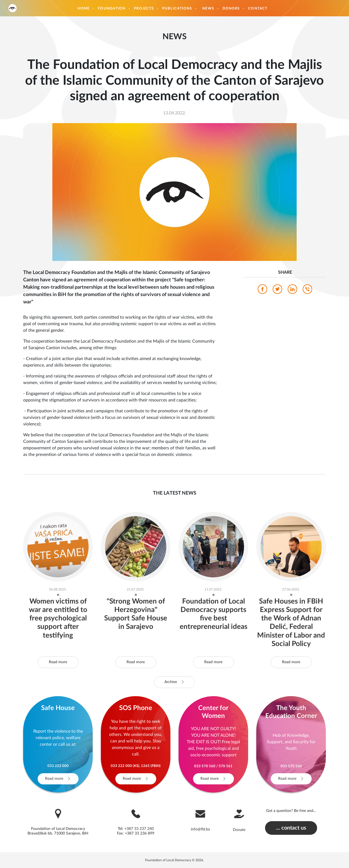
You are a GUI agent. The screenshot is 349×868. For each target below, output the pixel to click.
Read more (58, 662)
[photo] (174, 192)
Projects (144, 9)
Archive (174, 682)
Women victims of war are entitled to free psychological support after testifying (58, 618)
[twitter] (277, 291)
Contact (258, 9)
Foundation (112, 9)
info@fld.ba (200, 829)
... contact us (291, 828)
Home (83, 9)
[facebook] (262, 291)
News (208, 9)
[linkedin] (292, 291)
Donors (231, 9)
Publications (177, 9)
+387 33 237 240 (139, 829)
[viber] (307, 291)
